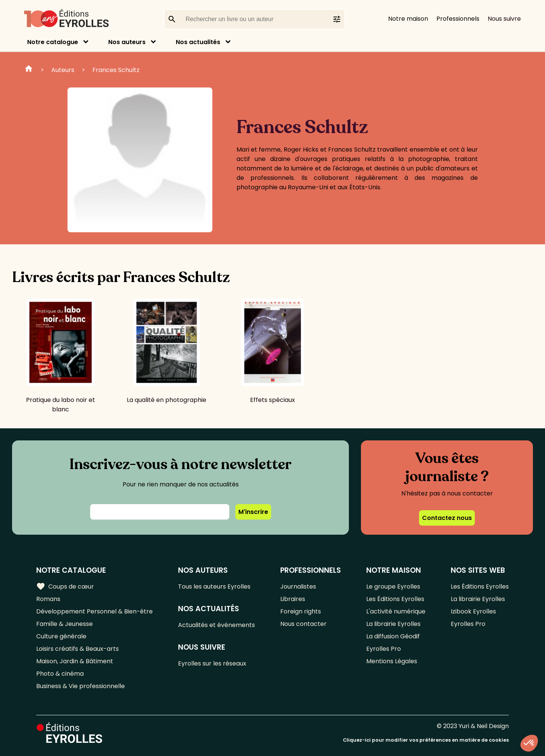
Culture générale (61, 636)
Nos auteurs (127, 42)
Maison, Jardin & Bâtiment (75, 661)
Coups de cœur (65, 587)
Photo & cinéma (60, 674)
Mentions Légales (392, 661)
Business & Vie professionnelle (81, 686)
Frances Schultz (116, 70)
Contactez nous (447, 518)
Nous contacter (303, 624)
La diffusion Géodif (393, 636)
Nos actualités (198, 42)
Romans (48, 599)
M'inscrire (253, 512)
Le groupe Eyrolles (393, 587)
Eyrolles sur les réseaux (212, 663)
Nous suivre (504, 19)
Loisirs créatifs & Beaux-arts (78, 649)
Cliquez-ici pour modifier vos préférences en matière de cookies (426, 740)
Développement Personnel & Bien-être (94, 611)
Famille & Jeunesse (64, 624)
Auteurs (63, 70)
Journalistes (298, 587)
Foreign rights (301, 611)
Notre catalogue (53, 42)
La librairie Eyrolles (393, 624)
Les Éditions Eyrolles (395, 599)
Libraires (293, 599)
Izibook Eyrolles (473, 611)
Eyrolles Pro (384, 649)
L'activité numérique (396, 611)
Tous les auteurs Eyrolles (214, 587)
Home (29, 70)
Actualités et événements (216, 625)
